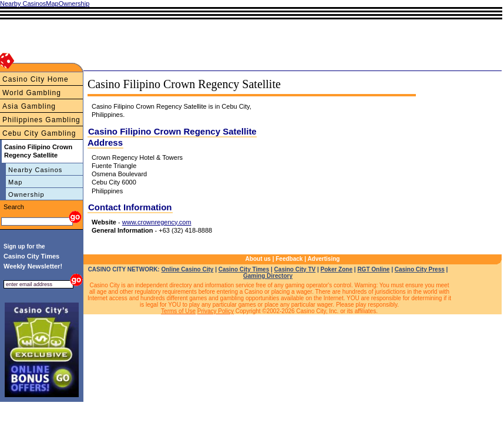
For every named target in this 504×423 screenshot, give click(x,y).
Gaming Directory (268, 276)
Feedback (289, 259)
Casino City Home (36, 79)
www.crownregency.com (157, 222)
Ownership (26, 194)
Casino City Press (420, 269)
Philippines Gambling (41, 120)
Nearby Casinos (35, 170)
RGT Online (373, 269)
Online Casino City (187, 269)
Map (15, 182)
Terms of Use (178, 311)
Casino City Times (244, 269)
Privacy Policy (216, 311)
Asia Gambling (29, 106)
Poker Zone (337, 269)
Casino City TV (295, 269)
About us (258, 259)
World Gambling (32, 93)
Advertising (323, 259)
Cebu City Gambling (39, 133)
